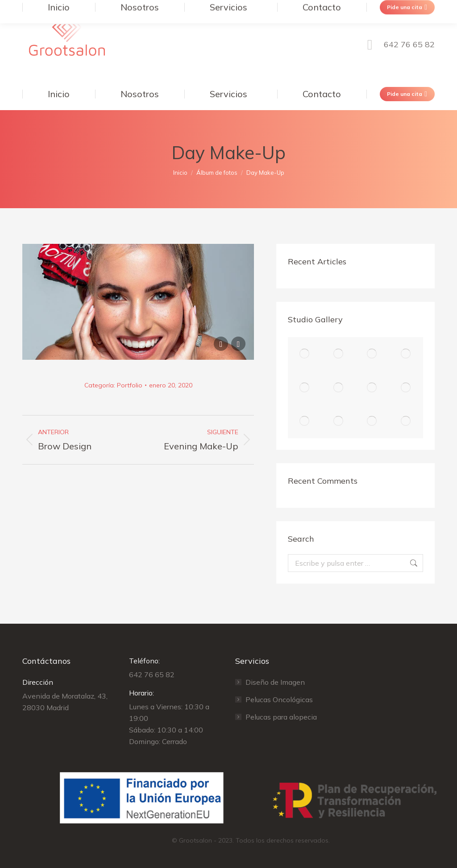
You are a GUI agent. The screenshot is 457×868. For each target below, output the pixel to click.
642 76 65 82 (398, 45)
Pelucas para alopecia (281, 717)
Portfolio (130, 385)
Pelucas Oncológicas (279, 699)
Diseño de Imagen (275, 682)
